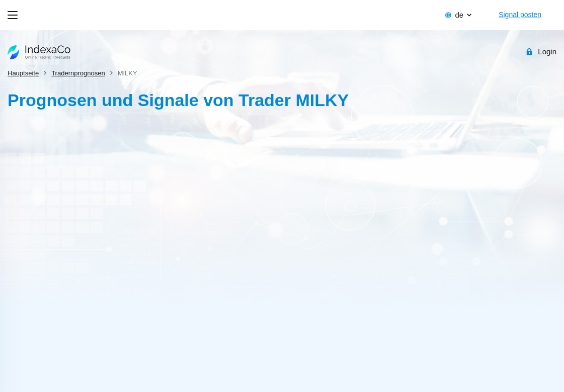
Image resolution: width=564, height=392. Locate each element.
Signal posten (520, 15)
